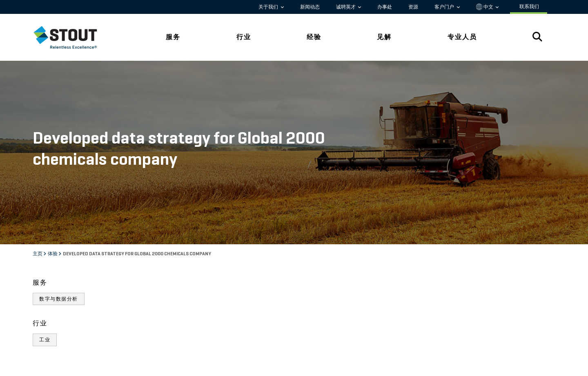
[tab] (71, 37)
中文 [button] (485, 7)
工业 (45, 340)
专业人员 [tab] (462, 37)
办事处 (385, 7)
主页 (38, 254)
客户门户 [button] (445, 7)
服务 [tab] (173, 37)
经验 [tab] (314, 37)
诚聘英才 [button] (346, 7)
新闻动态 (310, 7)
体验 (53, 254)
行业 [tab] (244, 37)
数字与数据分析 (59, 299)
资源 (413, 7)
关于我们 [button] (269, 7)
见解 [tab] (384, 37)
